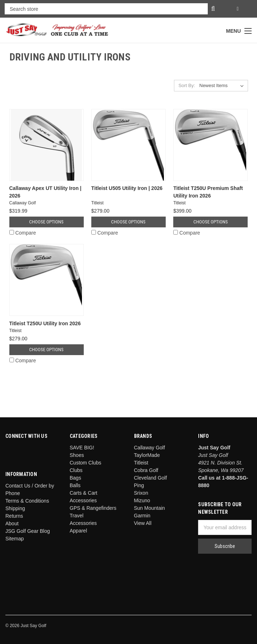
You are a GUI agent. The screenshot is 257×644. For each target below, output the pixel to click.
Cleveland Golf (151, 478)
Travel (77, 516)
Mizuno (142, 500)
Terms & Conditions (27, 501)
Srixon (141, 493)
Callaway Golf (150, 448)
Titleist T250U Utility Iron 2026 (45, 323)
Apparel (78, 531)
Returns (14, 516)
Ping (139, 485)
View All (143, 523)
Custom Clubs (86, 463)
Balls (75, 485)
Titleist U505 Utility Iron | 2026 (127, 188)
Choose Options (46, 222)
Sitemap (15, 539)
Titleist (141, 463)
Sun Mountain (150, 508)
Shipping (15, 508)
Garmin (142, 516)
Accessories (83, 523)
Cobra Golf (146, 470)
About (12, 523)
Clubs (76, 470)
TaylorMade (147, 455)
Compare (23, 233)
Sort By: (187, 85)
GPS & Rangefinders (93, 508)
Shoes (77, 455)
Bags (75, 478)
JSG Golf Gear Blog (28, 531)
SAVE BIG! (82, 448)
